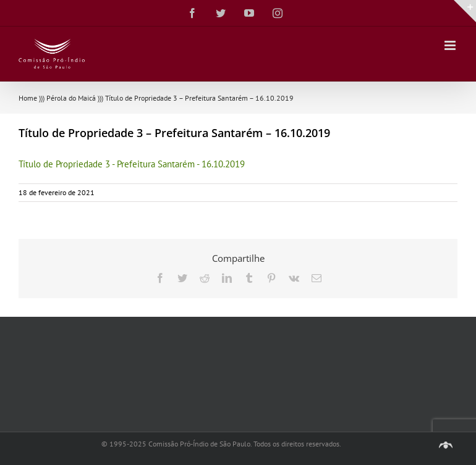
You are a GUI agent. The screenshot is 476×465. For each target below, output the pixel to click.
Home (28, 98)
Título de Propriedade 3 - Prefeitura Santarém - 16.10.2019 (132, 164)
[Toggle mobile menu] (451, 45)
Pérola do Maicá (71, 98)
